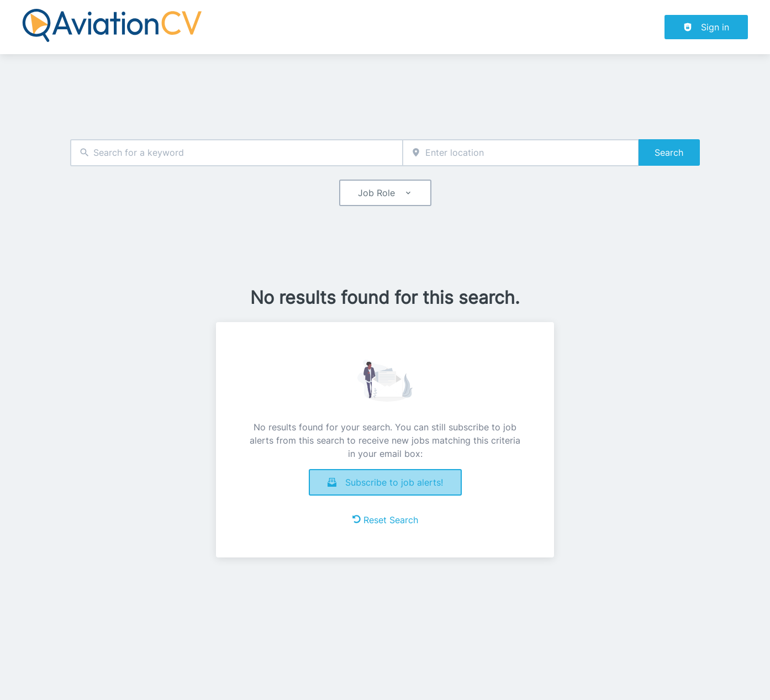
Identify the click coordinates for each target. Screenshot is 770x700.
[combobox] (236, 153)
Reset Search (385, 520)
